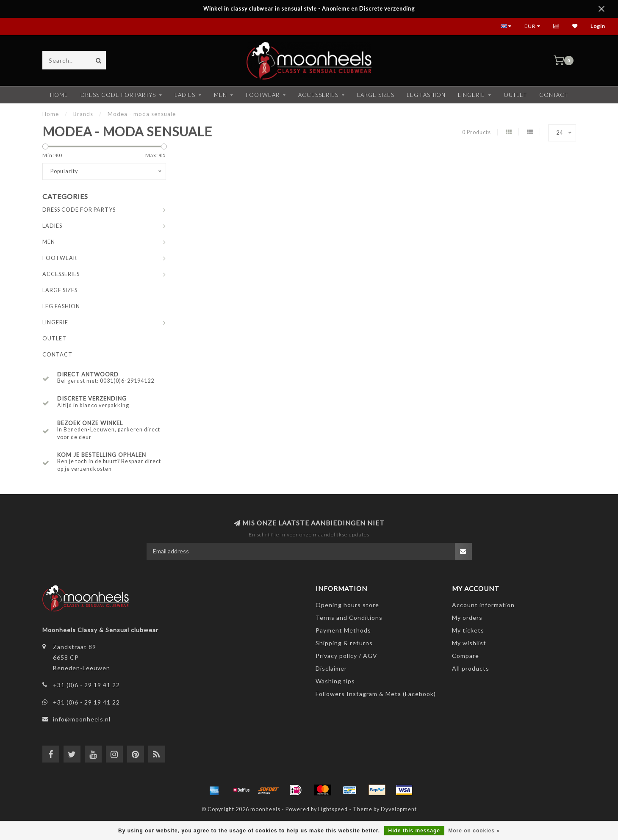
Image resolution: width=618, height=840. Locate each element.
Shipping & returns (344, 643)
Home (59, 95)
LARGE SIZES (376, 95)
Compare (466, 656)
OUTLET (515, 95)
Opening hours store (347, 605)
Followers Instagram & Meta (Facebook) (376, 694)
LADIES (185, 95)
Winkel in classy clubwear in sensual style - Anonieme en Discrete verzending (309, 9)
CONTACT (554, 95)
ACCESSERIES (318, 95)
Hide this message (414, 831)
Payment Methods (343, 630)
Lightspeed (333, 809)
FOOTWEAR (263, 95)
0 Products (477, 132)
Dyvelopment (399, 809)
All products (471, 668)
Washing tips (335, 681)
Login (598, 26)
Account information (483, 605)
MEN (220, 95)
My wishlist (469, 643)
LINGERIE (471, 95)
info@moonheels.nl (82, 719)
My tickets (468, 630)
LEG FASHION (426, 95)
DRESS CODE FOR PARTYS (118, 95)
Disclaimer (331, 668)
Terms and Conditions (349, 618)
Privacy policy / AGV (346, 656)
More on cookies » (474, 831)
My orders (467, 618)
